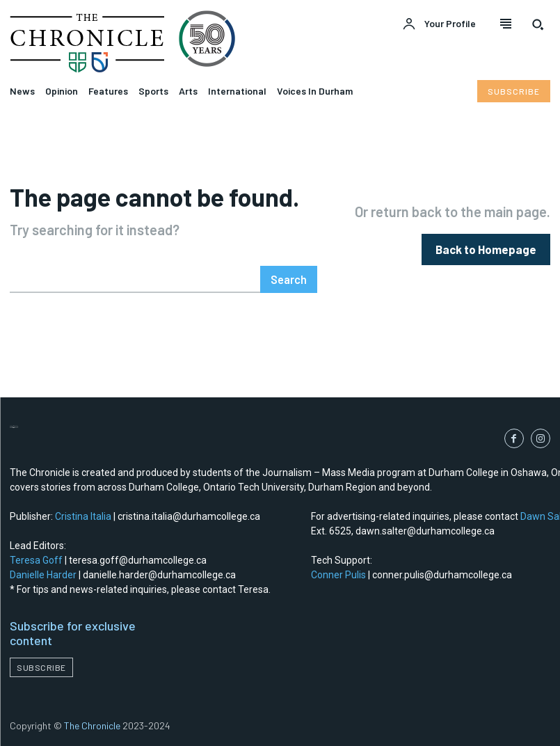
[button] (538, 24)
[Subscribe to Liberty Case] (514, 91)
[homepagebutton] (488, 249)
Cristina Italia (83, 516)
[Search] (289, 279)
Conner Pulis (338, 574)
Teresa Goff (36, 559)
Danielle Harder (43, 574)
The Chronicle (92, 725)
